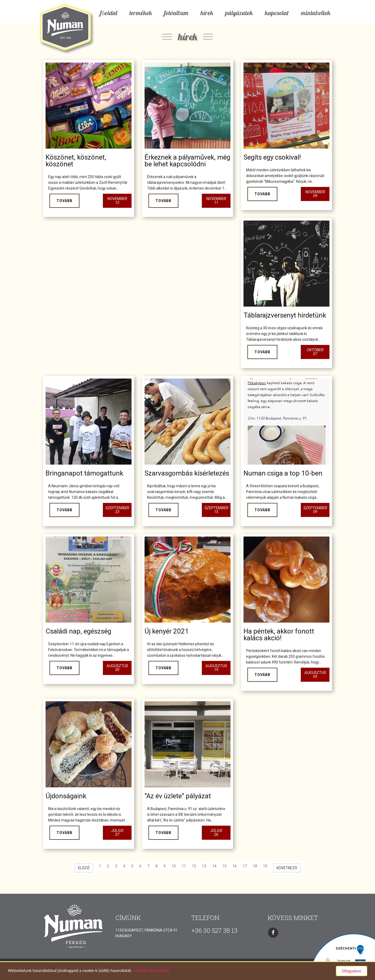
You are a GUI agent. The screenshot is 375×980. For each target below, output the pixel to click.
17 (245, 866)
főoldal (109, 13)
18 (255, 866)
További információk (151, 971)
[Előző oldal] (84, 868)
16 (235, 866)
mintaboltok (316, 13)
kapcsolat (277, 13)
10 (174, 866)
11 (184, 866)
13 (204, 866)
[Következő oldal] (287, 868)
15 (224, 866)
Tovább (64, 201)
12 (194, 866)
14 (214, 866)
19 (265, 866)
